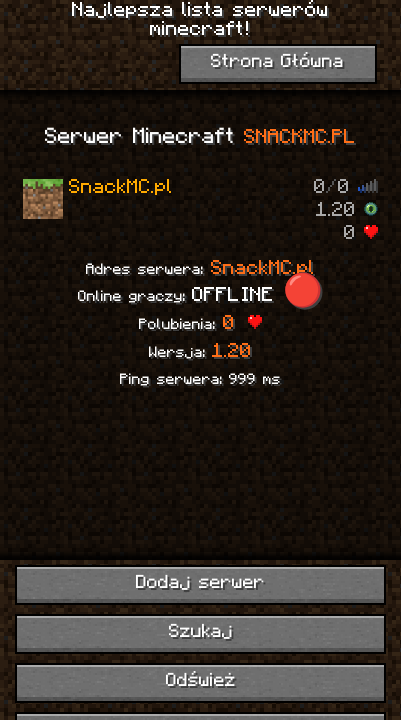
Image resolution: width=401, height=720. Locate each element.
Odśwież (201, 681)
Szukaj (201, 632)
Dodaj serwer (200, 583)
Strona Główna (278, 62)
